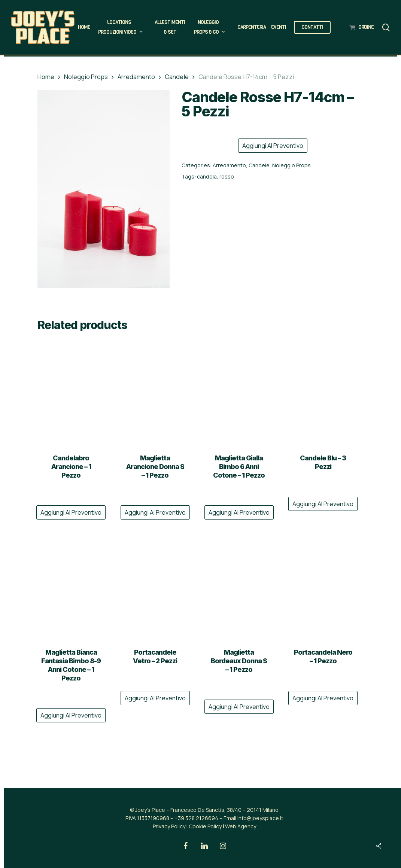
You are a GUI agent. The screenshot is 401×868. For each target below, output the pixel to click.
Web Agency (241, 826)
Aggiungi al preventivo (273, 146)
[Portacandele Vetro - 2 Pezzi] (155, 586)
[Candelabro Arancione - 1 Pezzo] (71, 392)
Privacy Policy (169, 826)
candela (207, 176)
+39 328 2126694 (196, 818)
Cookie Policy (205, 826)
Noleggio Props (86, 77)
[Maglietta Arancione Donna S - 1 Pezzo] (155, 392)
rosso (227, 176)
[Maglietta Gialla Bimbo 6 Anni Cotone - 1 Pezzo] (239, 392)
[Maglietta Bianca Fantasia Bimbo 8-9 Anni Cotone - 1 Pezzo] (71, 586)
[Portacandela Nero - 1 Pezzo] (323, 586)
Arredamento (136, 77)
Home (46, 77)
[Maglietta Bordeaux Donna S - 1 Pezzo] (239, 586)
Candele (177, 77)
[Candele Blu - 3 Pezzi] (323, 392)
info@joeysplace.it (260, 818)
